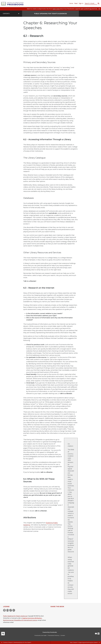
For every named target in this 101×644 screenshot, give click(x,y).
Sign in (81, 3)
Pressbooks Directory (54, 635)
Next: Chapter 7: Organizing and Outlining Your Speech (85, 642)
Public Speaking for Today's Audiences (15, 616)
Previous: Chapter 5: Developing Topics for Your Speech (16, 642)
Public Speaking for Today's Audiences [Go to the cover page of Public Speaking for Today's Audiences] (50, 14)
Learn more (56, 9)
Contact (63, 635)
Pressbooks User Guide (40, 635)
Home (71, 3)
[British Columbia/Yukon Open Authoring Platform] (12, 3)
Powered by (50, 632)
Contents (11, 14)
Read (76, 3)
